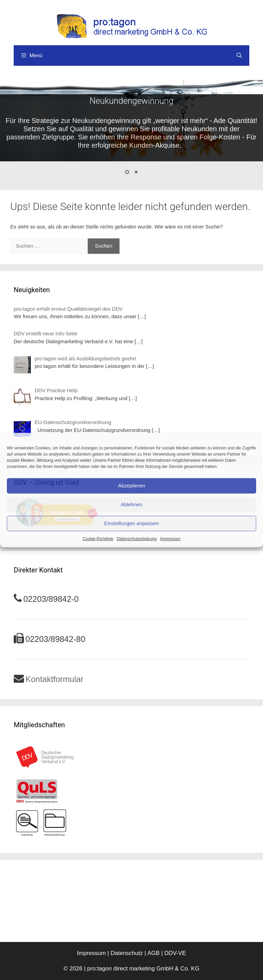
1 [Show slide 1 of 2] (127, 173)
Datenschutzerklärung (137, 538)
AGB (153, 953)
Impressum (170, 538)
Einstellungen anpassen (131, 523)
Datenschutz (127, 953)
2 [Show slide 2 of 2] (136, 173)
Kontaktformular (54, 679)
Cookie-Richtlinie (98, 538)
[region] (131, 131)
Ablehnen (131, 504)
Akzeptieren (131, 486)
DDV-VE (175, 953)
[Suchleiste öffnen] (239, 55)
